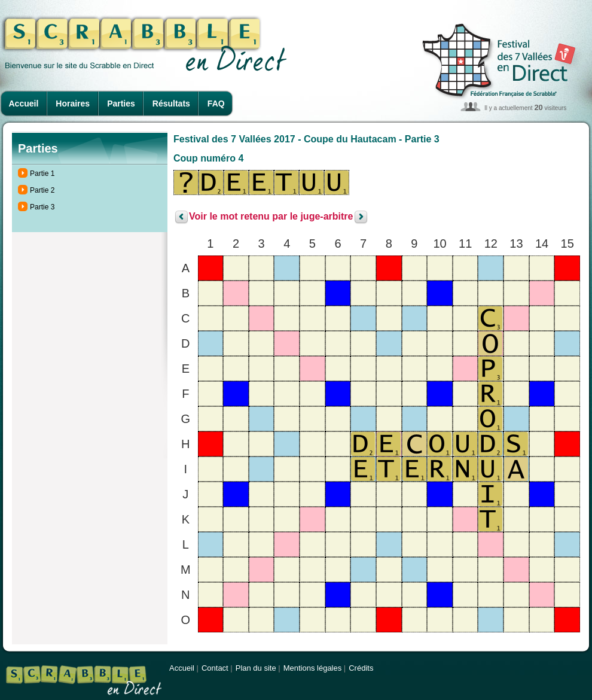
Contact (215, 668)
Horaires (73, 104)
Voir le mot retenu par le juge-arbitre (271, 217)
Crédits (361, 668)
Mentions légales (313, 668)
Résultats (171, 104)
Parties (121, 104)
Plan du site (256, 668)
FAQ (216, 104)
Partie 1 (42, 174)
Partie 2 (42, 190)
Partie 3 (42, 207)
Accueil (24, 104)
